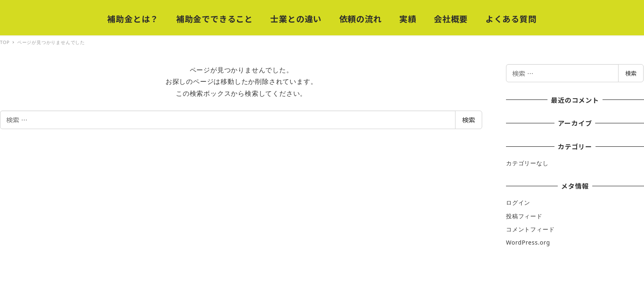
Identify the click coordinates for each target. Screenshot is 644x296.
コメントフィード (530, 229)
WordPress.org (528, 242)
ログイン (518, 202)
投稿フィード (524, 216)
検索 (469, 120)
